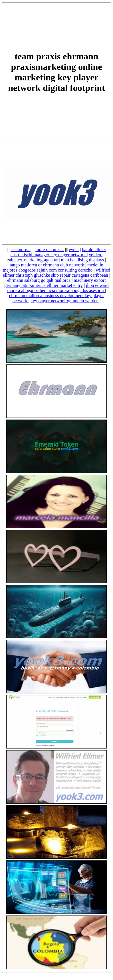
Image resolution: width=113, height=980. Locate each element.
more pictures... (50, 250)
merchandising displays (83, 260)
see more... (20, 250)
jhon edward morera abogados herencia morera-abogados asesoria (58, 288)
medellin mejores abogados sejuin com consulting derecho (53, 267)
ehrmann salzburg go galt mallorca (39, 280)
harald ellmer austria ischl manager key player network (58, 252)
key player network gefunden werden (64, 301)
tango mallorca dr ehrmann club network (47, 265)
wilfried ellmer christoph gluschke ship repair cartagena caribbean (56, 273)
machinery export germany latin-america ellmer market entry (55, 283)
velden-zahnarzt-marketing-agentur (55, 257)
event (74, 250)
